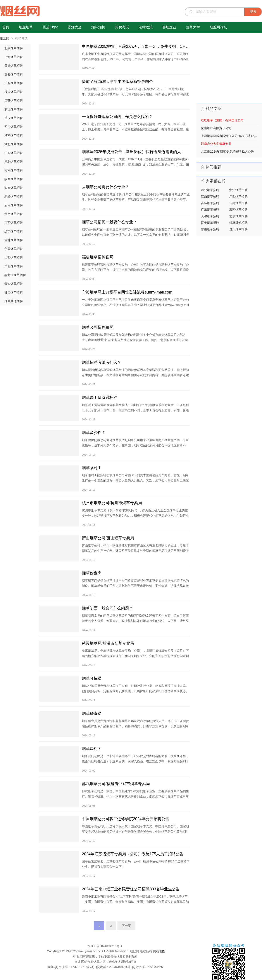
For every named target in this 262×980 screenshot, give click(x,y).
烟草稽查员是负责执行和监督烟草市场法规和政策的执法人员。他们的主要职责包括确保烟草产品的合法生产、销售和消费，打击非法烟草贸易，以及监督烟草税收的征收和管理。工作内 (135, 726)
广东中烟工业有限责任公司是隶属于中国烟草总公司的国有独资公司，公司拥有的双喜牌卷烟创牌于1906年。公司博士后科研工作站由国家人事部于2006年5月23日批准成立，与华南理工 (135, 59)
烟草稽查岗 (92, 573)
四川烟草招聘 (14, 127)
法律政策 (146, 27)
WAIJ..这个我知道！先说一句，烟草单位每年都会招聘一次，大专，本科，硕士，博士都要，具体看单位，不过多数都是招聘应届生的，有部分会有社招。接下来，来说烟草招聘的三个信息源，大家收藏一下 (135, 129)
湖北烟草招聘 (14, 144)
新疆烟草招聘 (14, 196)
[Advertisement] (229, 71)
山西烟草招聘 (14, 258)
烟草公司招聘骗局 (98, 327)
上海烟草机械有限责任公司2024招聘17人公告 (229, 136)
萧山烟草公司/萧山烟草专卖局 (108, 538)
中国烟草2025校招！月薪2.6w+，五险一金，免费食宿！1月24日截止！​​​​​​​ (136, 46)
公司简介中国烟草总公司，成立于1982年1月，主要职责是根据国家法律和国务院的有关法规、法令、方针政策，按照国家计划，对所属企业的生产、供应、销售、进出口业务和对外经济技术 (135, 164)
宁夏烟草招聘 (14, 249)
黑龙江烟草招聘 (15, 275)
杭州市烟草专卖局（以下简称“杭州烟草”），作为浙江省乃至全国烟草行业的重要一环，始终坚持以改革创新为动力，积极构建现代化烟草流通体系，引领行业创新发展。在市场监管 (135, 516)
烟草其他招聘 (14, 301)
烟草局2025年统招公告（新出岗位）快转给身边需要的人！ (133, 152)
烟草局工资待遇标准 (100, 398)
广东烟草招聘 (14, 83)
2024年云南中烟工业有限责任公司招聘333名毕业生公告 (131, 889)
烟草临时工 (92, 468)
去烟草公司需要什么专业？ (105, 187)
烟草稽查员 (92, 714)
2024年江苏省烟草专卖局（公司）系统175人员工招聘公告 (133, 854)
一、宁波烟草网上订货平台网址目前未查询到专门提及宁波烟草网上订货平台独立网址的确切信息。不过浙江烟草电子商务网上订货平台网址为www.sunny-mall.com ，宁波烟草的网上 (135, 305)
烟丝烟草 (26, 27)
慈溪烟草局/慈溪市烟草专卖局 (108, 643)
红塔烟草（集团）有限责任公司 (222, 120)
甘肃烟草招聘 (14, 292)
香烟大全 (75, 27)
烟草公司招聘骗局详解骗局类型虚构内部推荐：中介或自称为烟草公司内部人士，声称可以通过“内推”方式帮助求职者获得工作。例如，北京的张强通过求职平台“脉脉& (135, 340)
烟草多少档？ (94, 433)
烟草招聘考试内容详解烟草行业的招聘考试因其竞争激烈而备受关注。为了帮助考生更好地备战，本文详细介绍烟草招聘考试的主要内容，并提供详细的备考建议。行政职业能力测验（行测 (135, 375)
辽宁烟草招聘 (14, 231)
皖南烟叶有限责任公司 (216, 128)
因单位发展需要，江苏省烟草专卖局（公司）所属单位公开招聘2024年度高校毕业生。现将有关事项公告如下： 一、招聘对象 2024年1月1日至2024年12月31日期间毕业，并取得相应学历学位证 (136, 869)
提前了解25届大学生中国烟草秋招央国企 (117, 82)
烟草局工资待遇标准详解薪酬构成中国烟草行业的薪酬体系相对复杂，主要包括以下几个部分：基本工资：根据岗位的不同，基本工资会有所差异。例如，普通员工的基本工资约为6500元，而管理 (135, 410)
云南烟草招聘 (14, 205)
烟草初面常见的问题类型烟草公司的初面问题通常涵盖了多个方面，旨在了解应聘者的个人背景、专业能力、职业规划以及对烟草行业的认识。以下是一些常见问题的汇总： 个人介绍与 (135, 621)
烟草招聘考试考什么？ (102, 362)
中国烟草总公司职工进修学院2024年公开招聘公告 (126, 819)
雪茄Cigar (50, 27)
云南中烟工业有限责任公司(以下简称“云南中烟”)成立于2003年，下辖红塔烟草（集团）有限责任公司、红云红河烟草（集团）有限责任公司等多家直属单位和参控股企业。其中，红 (135, 902)
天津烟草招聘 (14, 66)
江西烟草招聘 (14, 223)
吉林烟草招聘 (14, 240)
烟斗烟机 (98, 27)
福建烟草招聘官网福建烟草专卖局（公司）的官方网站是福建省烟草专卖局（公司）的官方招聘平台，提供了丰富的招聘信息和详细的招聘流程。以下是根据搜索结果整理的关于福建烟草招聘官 (135, 270)
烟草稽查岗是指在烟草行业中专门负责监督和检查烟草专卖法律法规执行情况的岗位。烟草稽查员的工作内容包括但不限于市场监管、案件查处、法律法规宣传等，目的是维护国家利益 (135, 586)
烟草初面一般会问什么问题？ (107, 608)
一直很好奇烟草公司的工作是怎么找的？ (117, 117)
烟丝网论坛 (218, 27)
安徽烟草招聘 (14, 74)
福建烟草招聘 (14, 92)
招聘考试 (122, 27)
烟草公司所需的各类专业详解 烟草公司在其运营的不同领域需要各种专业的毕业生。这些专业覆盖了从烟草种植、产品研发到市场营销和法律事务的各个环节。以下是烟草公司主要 (136, 200)
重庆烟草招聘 (14, 118)
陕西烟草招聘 (14, 179)
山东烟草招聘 (14, 153)
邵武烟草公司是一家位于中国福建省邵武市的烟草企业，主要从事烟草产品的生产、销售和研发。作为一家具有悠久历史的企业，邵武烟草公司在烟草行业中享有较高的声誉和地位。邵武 (135, 796)
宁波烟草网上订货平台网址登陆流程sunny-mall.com (127, 292)
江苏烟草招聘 (14, 101)
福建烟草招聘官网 (98, 257)
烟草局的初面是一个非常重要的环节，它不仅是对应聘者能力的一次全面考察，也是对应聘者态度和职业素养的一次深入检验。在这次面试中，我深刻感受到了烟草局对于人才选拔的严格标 (135, 761)
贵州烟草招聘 (14, 214)
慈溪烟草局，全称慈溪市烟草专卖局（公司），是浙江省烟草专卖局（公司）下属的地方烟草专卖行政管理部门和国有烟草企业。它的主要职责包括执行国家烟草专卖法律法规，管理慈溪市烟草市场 (135, 656)
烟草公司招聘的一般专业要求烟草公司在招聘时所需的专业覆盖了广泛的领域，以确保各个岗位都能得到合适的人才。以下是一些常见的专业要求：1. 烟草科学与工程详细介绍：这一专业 (136, 235)
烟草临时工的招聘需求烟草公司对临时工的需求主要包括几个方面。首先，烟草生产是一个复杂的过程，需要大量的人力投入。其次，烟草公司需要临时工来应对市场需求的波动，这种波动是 (135, 480)
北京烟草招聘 (14, 48)
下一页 (126, 926)
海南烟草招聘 (14, 188)
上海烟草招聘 (14, 57)
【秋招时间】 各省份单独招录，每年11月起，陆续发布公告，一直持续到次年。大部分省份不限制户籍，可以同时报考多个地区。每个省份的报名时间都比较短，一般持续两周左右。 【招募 (135, 94)
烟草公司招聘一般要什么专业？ (109, 222)
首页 (6, 27)
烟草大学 (193, 27)
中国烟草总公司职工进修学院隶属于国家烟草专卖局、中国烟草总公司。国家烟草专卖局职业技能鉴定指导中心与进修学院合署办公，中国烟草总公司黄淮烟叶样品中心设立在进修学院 (135, 831)
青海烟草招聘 (14, 284)
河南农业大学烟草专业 (216, 144)
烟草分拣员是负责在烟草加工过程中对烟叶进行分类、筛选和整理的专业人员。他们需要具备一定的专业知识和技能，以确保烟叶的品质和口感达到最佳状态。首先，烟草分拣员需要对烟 (135, 691)
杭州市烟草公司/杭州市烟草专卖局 (112, 503)
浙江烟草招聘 (14, 109)
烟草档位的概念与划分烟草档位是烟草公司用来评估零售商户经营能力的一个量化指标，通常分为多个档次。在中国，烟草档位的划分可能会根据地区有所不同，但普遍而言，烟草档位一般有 (135, 445)
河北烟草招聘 (14, 162)
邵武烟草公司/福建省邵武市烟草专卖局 (116, 784)
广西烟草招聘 (14, 266)
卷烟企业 (169, 27)
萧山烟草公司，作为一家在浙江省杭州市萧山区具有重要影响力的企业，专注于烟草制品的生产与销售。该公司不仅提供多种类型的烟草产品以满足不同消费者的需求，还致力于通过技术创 (135, 551)
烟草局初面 (92, 749)
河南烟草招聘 (14, 170)
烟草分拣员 (92, 678)
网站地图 (159, 951)
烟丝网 (5, 38)
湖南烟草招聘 (14, 135)
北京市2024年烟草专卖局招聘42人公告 (227, 152)
